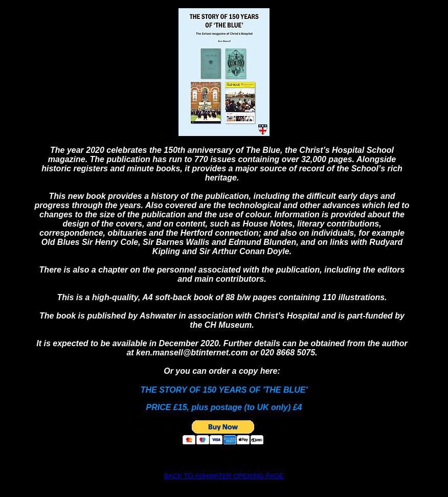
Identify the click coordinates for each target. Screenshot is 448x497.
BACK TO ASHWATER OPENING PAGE (224, 476)
